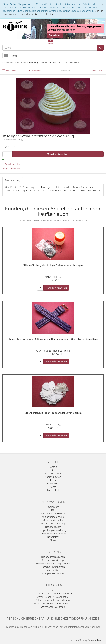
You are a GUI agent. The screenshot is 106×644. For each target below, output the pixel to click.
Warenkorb (53, 484)
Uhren (53, 590)
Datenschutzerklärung (53, 524)
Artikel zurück (35, 71)
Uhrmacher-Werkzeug (53, 607)
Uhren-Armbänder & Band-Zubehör (53, 594)
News (53, 540)
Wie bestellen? (53, 474)
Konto (53, 487)
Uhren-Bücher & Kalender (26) (53, 597)
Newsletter (53, 537)
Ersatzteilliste (53, 570)
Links (53, 480)
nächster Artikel (97, 71)
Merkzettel (53, 490)
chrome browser (66, 30)
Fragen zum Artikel (11, 169)
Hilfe (53, 470)
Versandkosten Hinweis (53, 514)
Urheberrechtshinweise (53, 534)
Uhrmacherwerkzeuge (53, 560)
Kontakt (53, 467)
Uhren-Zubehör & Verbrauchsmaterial (53, 604)
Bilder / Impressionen (53, 557)
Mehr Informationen (56, 288)
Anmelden (55, 35)
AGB (53, 510)
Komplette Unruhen (53, 574)
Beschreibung (13, 180)
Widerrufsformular (53, 520)
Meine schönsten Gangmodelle (53, 564)
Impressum (53, 507)
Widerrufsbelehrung (53, 517)
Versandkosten (53, 477)
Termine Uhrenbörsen (53, 567)
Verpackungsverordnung (53, 530)
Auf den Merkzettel (11, 164)
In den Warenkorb (58, 154)
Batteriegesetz (53, 527)
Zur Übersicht (11, 71)
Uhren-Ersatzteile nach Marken (53, 600)
